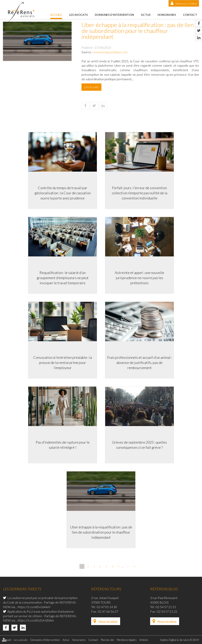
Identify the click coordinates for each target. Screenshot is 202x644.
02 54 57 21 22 (167, 611)
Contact (190, 15)
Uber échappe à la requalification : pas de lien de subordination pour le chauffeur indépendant (101, 532)
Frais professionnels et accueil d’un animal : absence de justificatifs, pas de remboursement (139, 362)
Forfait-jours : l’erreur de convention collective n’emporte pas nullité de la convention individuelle (140, 193)
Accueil (56, 15)
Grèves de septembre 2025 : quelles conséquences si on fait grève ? (139, 445)
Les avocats (79, 15)
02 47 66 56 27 (108, 611)
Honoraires (167, 15)
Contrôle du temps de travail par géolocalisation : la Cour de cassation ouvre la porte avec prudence (63, 193)
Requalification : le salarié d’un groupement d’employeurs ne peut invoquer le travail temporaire (63, 278)
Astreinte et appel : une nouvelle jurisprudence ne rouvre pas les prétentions (139, 278)
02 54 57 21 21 (166, 607)
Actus (146, 15)
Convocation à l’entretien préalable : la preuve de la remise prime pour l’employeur (63, 362)
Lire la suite (91, 87)
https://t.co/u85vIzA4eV (34, 607)
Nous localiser (108, 621)
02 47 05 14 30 (107, 607)
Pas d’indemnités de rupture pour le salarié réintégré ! (63, 445)
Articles (144, 640)
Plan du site (107, 640)
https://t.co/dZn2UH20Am (36, 620)
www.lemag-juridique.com (110, 52)
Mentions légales (127, 640)
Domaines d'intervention (114, 15)
